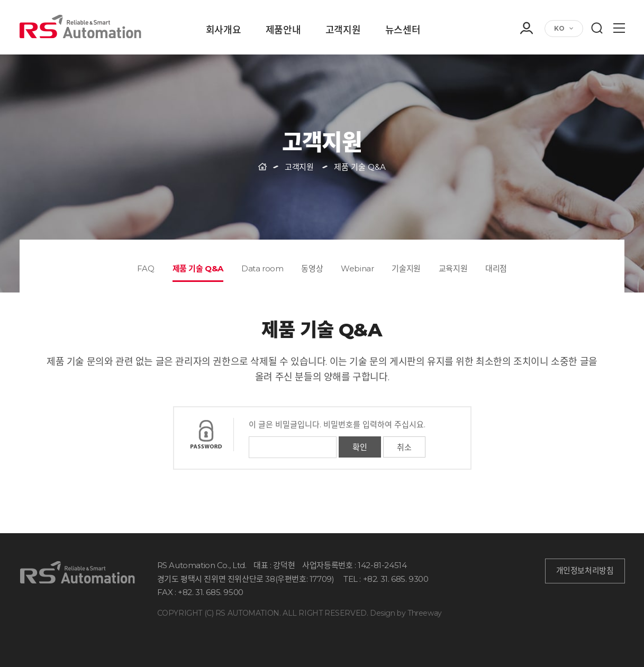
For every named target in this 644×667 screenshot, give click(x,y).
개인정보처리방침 (585, 571)
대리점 (496, 268)
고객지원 (343, 31)
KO (559, 28)
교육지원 (453, 268)
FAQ (146, 268)
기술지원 (406, 268)
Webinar (357, 268)
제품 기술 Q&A (198, 268)
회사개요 (223, 31)
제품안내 (283, 31)
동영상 (312, 268)
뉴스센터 (403, 31)
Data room (262, 268)
